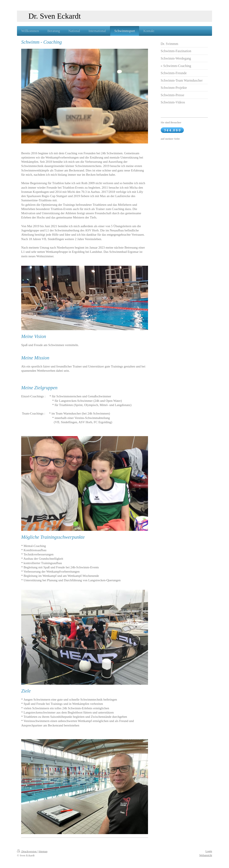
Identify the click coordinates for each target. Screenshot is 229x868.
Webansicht (206, 855)
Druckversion (27, 851)
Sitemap (43, 851)
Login (209, 851)
